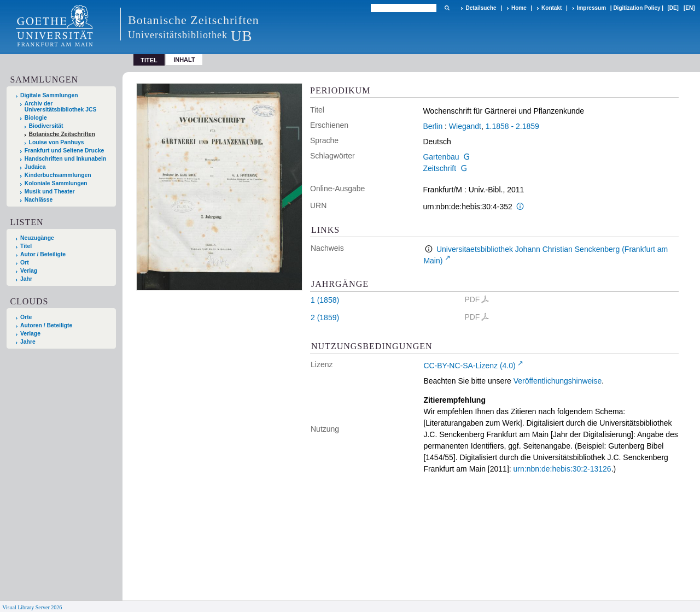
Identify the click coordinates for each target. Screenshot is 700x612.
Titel (26, 246)
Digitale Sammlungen (49, 95)
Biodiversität (46, 126)
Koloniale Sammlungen (56, 183)
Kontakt (552, 8)
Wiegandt (465, 126)
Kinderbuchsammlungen (58, 175)
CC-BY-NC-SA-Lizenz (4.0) (469, 366)
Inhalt (184, 60)
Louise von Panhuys (57, 142)
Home (519, 8)
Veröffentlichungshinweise (558, 381)
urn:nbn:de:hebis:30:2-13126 (562, 469)
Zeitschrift (439, 168)
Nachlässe (39, 200)
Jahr (26, 279)
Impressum (591, 8)
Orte (26, 317)
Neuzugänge (37, 238)
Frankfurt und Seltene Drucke (65, 151)
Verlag (29, 271)
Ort (25, 263)
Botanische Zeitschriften (62, 134)
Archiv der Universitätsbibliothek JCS (61, 107)
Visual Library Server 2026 (32, 607)
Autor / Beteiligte (43, 254)
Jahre (28, 342)
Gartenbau (441, 157)
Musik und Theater (50, 192)
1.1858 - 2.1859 (512, 126)
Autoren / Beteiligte (46, 325)
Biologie (36, 118)
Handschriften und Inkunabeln (66, 159)
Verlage (30, 334)
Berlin (433, 126)
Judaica (35, 167)
